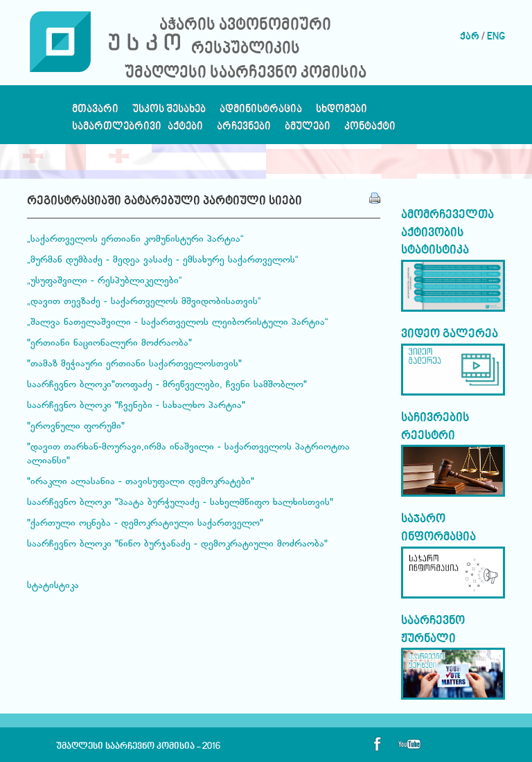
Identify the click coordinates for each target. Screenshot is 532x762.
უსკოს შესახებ (169, 113)
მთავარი (95, 113)
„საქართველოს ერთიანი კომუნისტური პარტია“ (135, 240)
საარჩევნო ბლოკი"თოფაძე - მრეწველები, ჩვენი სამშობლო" (167, 385)
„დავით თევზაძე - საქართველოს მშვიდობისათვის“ (144, 302)
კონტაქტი (370, 130)
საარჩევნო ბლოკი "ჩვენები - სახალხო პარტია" (136, 406)
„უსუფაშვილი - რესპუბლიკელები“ (105, 281)
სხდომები (342, 113)
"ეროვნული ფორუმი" (76, 427)
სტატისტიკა (53, 586)
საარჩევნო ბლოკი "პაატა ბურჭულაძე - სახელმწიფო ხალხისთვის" (180, 503)
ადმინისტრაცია (261, 113)
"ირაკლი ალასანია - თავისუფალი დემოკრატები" (141, 482)
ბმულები (308, 130)
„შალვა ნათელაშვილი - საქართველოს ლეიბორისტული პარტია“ (178, 323)
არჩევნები (244, 130)
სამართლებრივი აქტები (138, 130)
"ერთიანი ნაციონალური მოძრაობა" (109, 344)
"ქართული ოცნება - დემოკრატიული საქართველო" (145, 524)
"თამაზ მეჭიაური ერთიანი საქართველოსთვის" (134, 364)
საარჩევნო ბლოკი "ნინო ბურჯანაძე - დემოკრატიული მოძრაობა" (177, 544)
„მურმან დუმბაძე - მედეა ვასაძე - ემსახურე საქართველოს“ (163, 260)
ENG (496, 37)
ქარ (470, 37)
